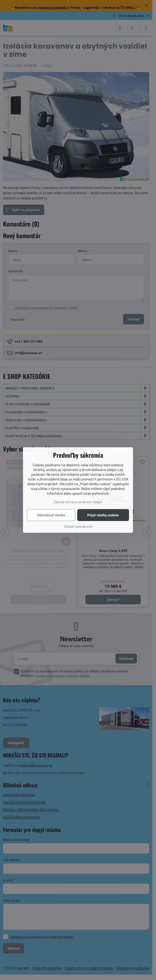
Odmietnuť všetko (51, 515)
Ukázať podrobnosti (78, 526)
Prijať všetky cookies (103, 515)
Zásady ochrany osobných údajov (78, 502)
